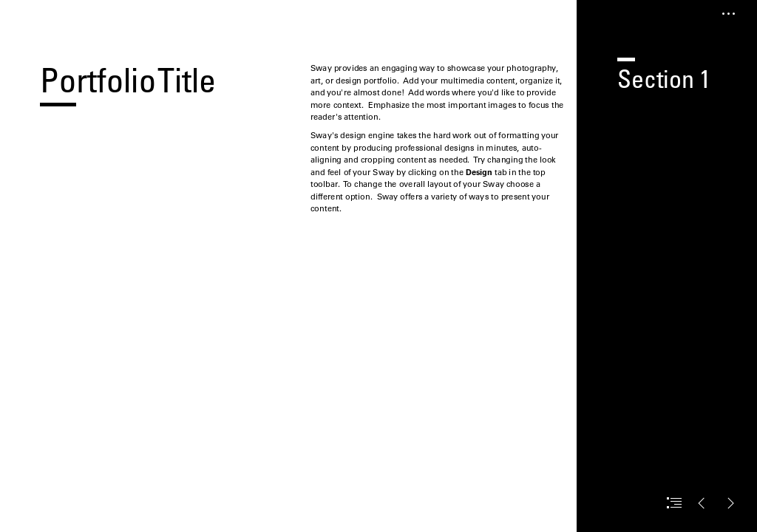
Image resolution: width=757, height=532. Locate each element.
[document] (378, 266)
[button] (729, 14)
